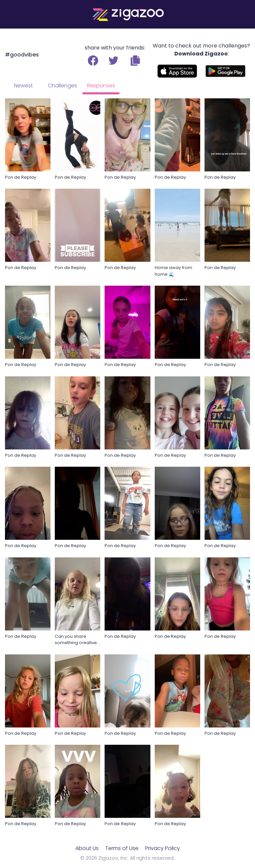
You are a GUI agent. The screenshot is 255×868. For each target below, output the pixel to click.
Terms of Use (122, 848)
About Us (87, 848)
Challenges (62, 86)
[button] (135, 60)
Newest (23, 86)
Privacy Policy (163, 848)
